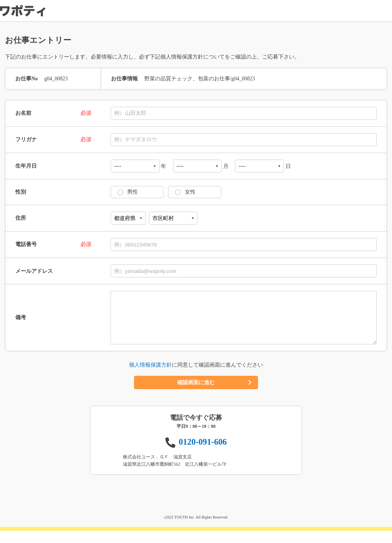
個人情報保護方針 (150, 377)
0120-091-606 (203, 454)
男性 (130, 192)
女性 (188, 192)
